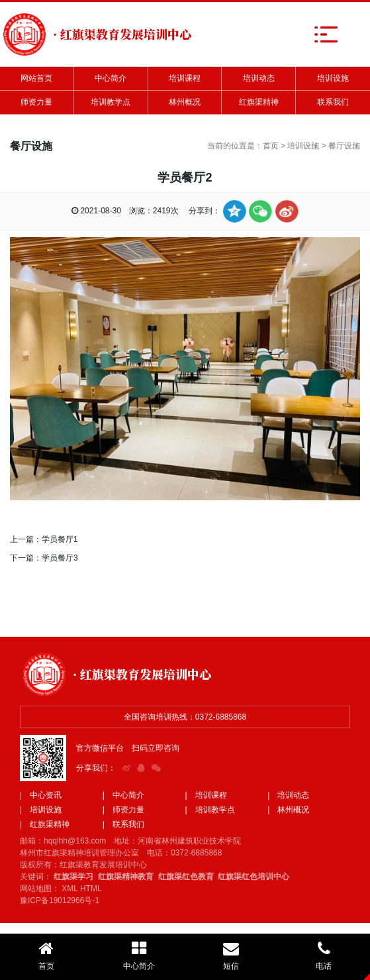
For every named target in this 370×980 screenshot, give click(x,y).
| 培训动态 (288, 795)
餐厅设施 (344, 146)
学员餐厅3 (60, 558)
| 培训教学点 (210, 810)
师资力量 (36, 102)
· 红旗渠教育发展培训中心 (142, 674)
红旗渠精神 (259, 102)
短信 (232, 955)
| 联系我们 (123, 824)
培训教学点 (111, 102)
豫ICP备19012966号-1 (60, 900)
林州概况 (185, 102)
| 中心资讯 (41, 795)
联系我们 (333, 102)
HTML (91, 889)
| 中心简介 (123, 795)
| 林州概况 (288, 810)
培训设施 (333, 78)
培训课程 (185, 78)
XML (69, 889)
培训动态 (259, 78)
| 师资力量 (123, 810)
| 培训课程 (206, 795)
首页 (271, 146)
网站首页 (36, 78)
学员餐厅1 (60, 539)
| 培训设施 (41, 810)
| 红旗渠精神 (45, 824)
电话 (324, 955)
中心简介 (111, 78)
